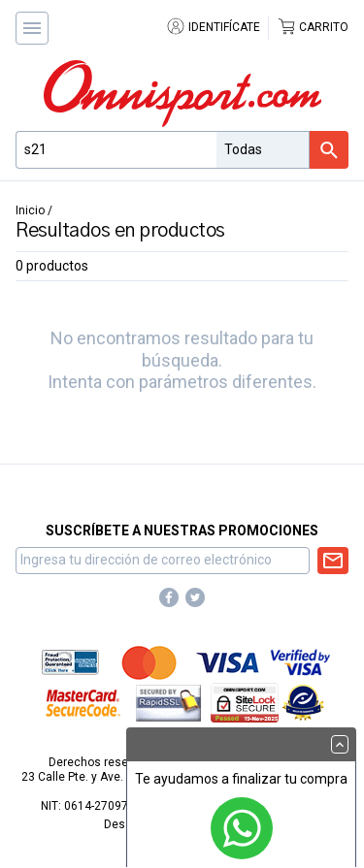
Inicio (30, 210)
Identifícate (213, 27)
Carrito (313, 27)
